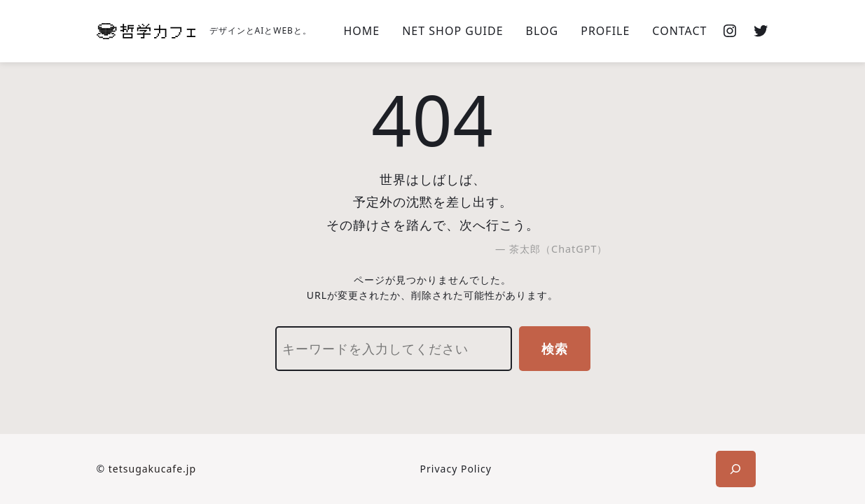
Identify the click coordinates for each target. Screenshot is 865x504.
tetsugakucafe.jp (152, 469)
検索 (555, 349)
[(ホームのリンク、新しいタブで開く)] (146, 31)
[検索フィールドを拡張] (736, 469)
